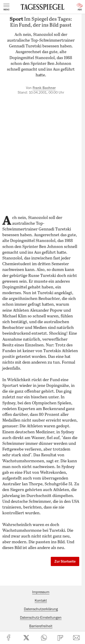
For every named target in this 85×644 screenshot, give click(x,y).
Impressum (41, 592)
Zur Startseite (65, 561)
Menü (6, 7)
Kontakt (41, 601)
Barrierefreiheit (41, 626)
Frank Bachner (44, 88)
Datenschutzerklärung (41, 609)
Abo (80, 7)
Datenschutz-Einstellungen (41, 618)
